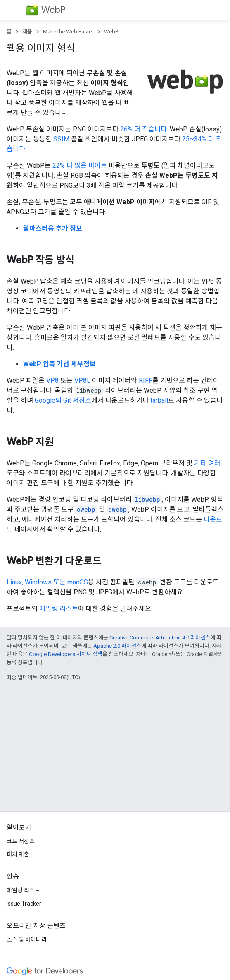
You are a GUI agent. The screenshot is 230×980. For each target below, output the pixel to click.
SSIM (61, 139)
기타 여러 (207, 463)
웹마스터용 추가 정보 (53, 228)
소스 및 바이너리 (27, 939)
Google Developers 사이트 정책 (66, 654)
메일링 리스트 (59, 609)
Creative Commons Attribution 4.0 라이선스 (160, 638)
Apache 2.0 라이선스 (117, 646)
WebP (53, 10)
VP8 (52, 380)
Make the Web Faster (68, 32)
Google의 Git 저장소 (63, 400)
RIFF (146, 380)
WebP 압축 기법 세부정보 (59, 364)
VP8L (82, 380)
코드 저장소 (21, 841)
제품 (27, 32)
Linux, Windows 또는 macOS (47, 582)
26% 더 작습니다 (143, 129)
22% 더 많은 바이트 (80, 166)
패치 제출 (18, 854)
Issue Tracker (24, 904)
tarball (159, 400)
